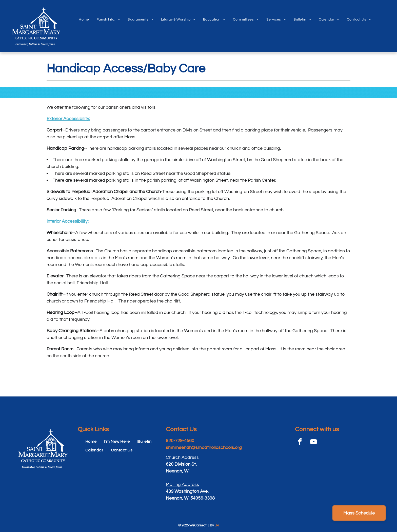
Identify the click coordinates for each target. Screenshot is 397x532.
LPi (217, 525)
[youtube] (314, 442)
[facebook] (300, 442)
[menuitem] (84, 14)
